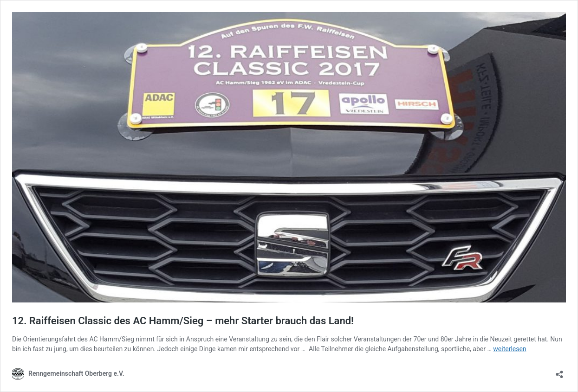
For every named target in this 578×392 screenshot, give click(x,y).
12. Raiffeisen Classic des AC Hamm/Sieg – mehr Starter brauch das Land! (183, 321)
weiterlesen (510, 349)
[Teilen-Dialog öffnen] (559, 371)
